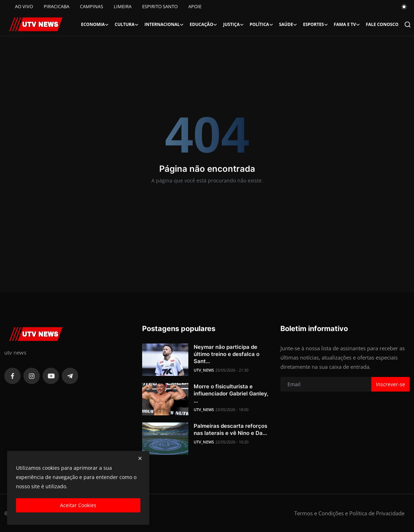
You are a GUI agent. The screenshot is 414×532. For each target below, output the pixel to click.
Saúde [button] (288, 25)
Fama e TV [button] (347, 25)
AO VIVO (24, 6)
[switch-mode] (404, 7)
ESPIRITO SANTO (160, 6)
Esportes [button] (316, 25)
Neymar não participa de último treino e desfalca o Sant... (227, 354)
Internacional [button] (164, 25)
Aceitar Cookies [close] (78, 505)
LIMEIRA (123, 6)
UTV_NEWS (204, 370)
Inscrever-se (391, 384)
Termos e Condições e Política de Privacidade (349, 513)
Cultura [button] (127, 25)
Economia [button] (95, 25)
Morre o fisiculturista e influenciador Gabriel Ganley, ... (231, 393)
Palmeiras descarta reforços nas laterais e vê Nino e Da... (230, 429)
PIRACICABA (57, 6)
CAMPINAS (92, 6)
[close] (140, 458)
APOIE (195, 6)
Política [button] (261, 25)
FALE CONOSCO (382, 24)
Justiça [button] (234, 25)
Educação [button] (204, 25)
